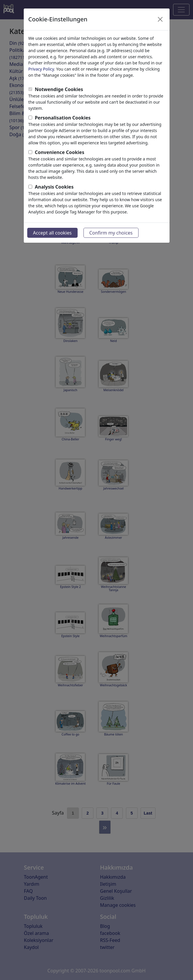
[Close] (160, 19)
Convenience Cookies (60, 152)
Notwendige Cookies (59, 89)
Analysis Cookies (54, 187)
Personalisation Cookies (63, 118)
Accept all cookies (52, 233)
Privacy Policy (41, 69)
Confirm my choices (111, 233)
